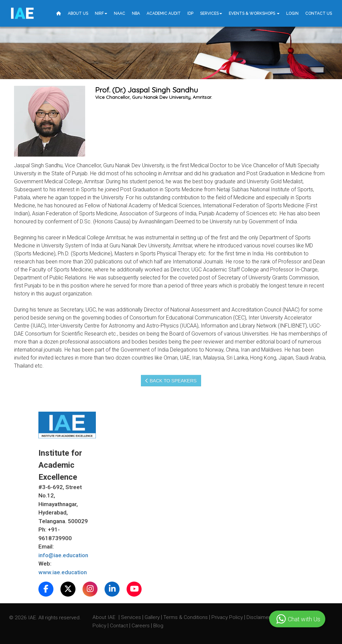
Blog (158, 626)
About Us (78, 13)
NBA (136, 13)
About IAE (105, 617)
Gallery (153, 617)
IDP (190, 13)
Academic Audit (164, 13)
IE (22, 13)
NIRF (101, 13)
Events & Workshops (254, 13)
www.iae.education (63, 572)
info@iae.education (63, 555)
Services (211, 13)
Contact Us (319, 13)
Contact (120, 626)
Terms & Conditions (186, 617)
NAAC (120, 13)
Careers (141, 626)
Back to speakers (171, 381)
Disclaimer (258, 617)
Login (292, 13)
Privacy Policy (227, 617)
